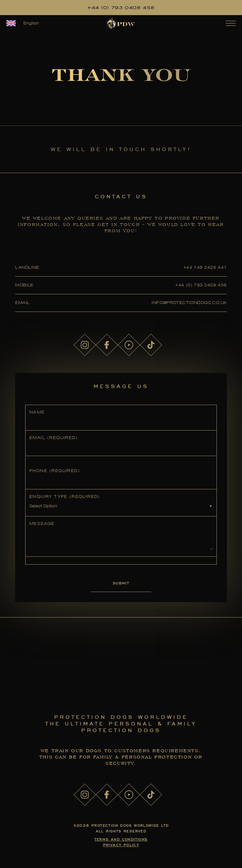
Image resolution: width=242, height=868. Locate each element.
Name (37, 412)
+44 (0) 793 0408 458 (121, 8)
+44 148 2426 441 (205, 267)
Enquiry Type (65, 496)
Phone (55, 471)
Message (42, 524)
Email (53, 438)
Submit (121, 583)
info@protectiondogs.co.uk (189, 303)
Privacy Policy (121, 845)
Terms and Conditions (121, 839)
